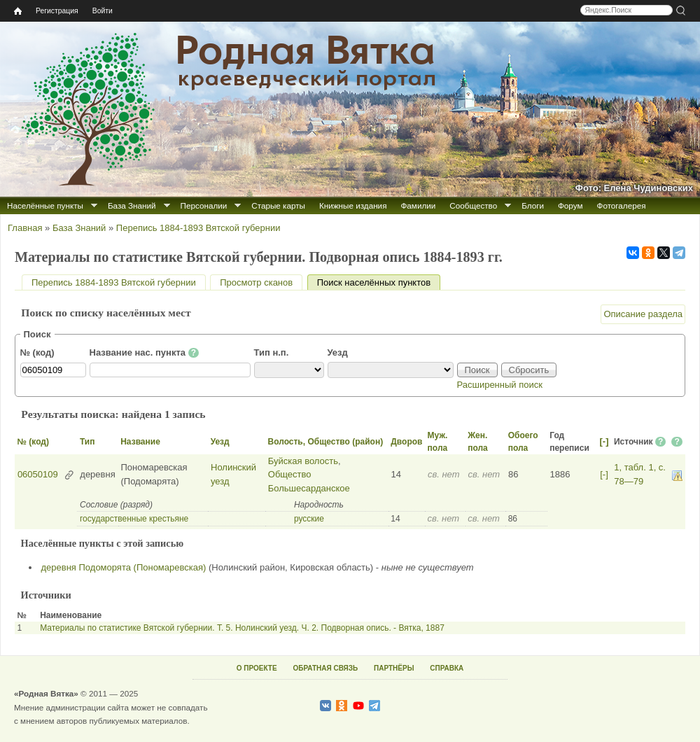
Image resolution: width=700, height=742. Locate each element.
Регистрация (57, 11)
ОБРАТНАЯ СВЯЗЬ (325, 668)
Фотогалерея (622, 205)
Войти (103, 11)
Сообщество (473, 205)
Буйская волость (303, 461)
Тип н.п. (272, 352)
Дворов (406, 442)
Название (140, 442)
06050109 (38, 474)
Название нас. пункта (145, 353)
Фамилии (418, 205)
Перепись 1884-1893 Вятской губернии (198, 228)
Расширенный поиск (500, 385)
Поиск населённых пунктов (379, 282)
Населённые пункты (45, 205)
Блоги (533, 205)
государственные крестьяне (134, 519)
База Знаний (132, 205)
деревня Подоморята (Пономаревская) (124, 567)
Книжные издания (353, 205)
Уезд (338, 352)
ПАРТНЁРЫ (394, 668)
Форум (570, 205)
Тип (87, 442)
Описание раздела (643, 314)
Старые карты (278, 205)
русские (309, 519)
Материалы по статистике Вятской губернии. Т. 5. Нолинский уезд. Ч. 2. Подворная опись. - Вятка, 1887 (242, 628)
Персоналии (204, 205)
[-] (604, 441)
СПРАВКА (447, 668)
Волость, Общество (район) (325, 442)
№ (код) (37, 352)
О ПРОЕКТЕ (257, 668)
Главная (25, 228)
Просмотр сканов (256, 282)
